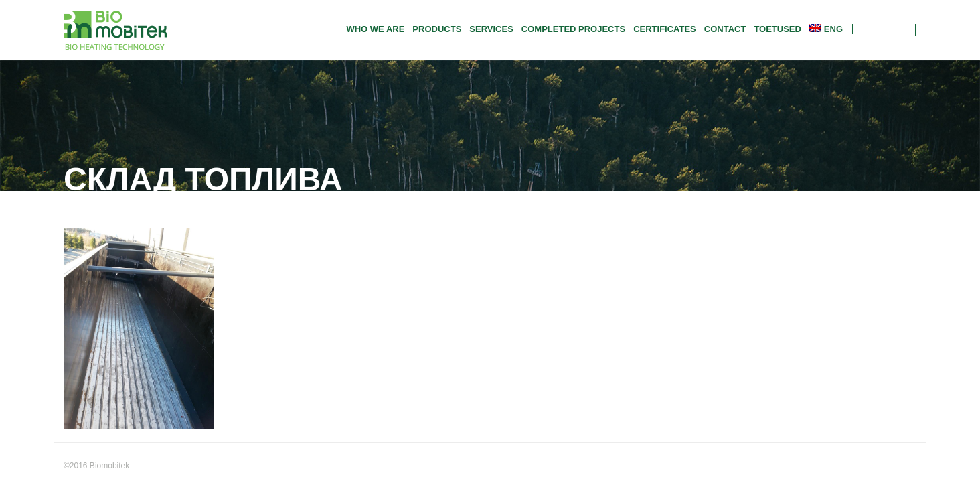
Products (437, 29)
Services (491, 29)
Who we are (375, 29)
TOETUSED (778, 29)
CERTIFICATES (665, 29)
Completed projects (573, 29)
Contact (725, 29)
